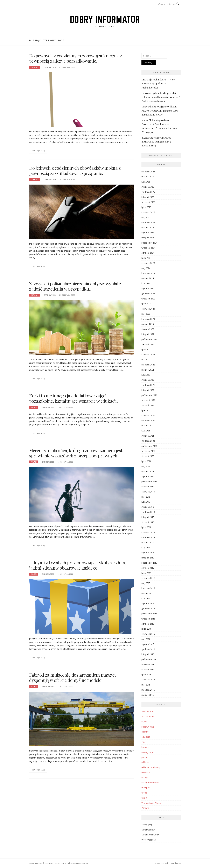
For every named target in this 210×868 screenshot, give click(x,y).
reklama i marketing (151, 767)
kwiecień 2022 (148, 365)
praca (144, 757)
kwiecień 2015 (148, 690)
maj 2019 (146, 497)
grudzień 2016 (148, 608)
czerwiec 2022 (148, 354)
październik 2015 (149, 659)
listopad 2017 (148, 558)
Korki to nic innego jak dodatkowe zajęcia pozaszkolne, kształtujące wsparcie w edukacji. (73, 398)
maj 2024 (146, 268)
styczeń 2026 (148, 187)
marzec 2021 (148, 426)
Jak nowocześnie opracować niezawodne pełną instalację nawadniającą (156, 142)
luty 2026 (146, 182)
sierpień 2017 (148, 568)
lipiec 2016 (146, 629)
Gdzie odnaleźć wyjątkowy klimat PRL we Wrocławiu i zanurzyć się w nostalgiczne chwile (160, 110)
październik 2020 (149, 446)
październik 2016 (149, 614)
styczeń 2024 (148, 288)
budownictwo (148, 727)
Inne (143, 742)
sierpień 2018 (148, 522)
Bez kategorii (148, 717)
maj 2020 (146, 466)
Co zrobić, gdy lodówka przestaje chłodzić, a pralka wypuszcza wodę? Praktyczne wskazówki (161, 97)
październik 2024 (149, 243)
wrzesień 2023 (148, 299)
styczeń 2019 (148, 507)
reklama (145, 762)
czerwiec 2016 (148, 634)
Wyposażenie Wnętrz (151, 803)
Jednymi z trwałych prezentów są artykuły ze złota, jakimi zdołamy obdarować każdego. (78, 565)
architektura (147, 711)
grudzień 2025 (148, 192)
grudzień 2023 (148, 294)
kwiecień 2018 (148, 537)
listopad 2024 (148, 238)
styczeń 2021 (148, 436)
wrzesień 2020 (148, 451)
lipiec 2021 (146, 410)
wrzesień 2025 (148, 202)
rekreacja (146, 772)
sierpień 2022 (148, 344)
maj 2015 (146, 685)
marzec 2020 (148, 471)
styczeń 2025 (148, 233)
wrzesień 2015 (148, 664)
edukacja (146, 737)
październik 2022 (149, 339)
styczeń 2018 (148, 553)
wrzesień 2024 (148, 248)
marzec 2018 (148, 542)
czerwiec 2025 (148, 212)
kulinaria (145, 747)
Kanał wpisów (148, 830)
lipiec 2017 (146, 573)
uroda (144, 793)
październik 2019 (149, 481)
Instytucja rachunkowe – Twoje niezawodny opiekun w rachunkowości (158, 83)
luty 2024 (146, 283)
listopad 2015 (148, 654)
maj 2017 (146, 583)
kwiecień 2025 (148, 222)
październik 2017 (149, 563)
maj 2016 (146, 639)
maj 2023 (146, 314)
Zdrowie (35, 67)
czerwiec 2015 (148, 680)
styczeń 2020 (148, 476)
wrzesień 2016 (148, 619)
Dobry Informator (105, 19)
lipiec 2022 (146, 349)
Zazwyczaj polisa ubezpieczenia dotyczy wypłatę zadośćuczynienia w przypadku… (75, 286)
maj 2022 (146, 360)
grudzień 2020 (148, 441)
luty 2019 (146, 502)
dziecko (145, 732)
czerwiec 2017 (148, 578)
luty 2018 (146, 548)
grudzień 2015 (148, 649)
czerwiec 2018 (148, 532)
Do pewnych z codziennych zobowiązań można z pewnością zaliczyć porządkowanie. (76, 58)
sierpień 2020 (148, 456)
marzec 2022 (148, 370)
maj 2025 (146, 217)
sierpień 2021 (148, 405)
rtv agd (145, 778)
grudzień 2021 (148, 385)
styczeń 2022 (148, 380)
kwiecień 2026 (148, 172)
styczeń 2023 (148, 329)
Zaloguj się (147, 825)
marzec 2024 (148, 278)
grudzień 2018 (148, 512)
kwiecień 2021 (148, 421)
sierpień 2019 (148, 487)
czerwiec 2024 (148, 263)
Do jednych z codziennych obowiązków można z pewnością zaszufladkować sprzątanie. (75, 171)
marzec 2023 (148, 324)
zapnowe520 (50, 67)
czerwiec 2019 (148, 492)
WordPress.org (148, 840)
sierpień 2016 (148, 624)
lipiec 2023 (146, 304)
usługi (34, 407)
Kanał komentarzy (150, 835)
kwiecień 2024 (148, 273)
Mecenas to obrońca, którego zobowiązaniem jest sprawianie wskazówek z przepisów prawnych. (76, 453)
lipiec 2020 (146, 461)
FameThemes (175, 863)
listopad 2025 (148, 197)
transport (146, 788)
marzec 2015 (148, 695)
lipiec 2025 (146, 207)
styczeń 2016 (148, 644)
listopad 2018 (148, 517)
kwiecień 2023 (148, 319)
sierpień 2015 (148, 670)
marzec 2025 (148, 227)
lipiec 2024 (146, 258)
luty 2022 (146, 375)
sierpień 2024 (148, 253)
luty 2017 (146, 598)
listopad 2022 (148, 334)
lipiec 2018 (146, 527)
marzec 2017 (148, 593)
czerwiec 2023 (148, 309)
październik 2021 (149, 395)
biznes (34, 686)
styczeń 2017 (148, 603)
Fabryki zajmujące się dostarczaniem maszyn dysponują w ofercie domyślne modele (72, 677)
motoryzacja (147, 752)
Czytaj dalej (38, 151)
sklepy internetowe (150, 783)
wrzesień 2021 (148, 400)
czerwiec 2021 (148, 415)
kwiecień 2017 (148, 588)
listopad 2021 (148, 390)
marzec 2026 (148, 177)
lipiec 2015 (146, 675)
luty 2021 (146, 431)
